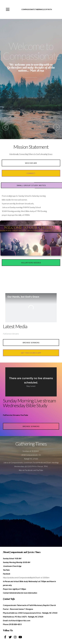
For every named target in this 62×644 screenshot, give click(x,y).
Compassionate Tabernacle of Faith (37, 9)
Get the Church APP (31, 353)
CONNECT (31, 173)
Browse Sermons (31, 343)
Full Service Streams (11, 334)
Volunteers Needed (31, 263)
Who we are (31, 163)
